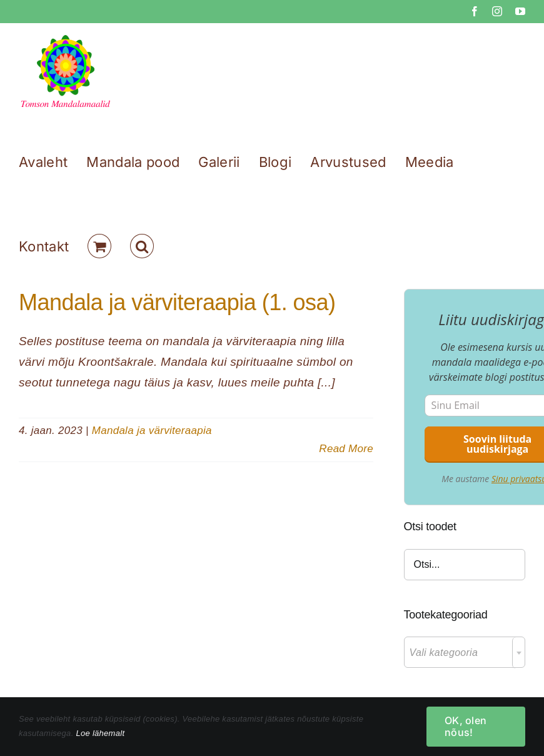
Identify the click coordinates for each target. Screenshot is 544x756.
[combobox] (465, 652)
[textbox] (465, 653)
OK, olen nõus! (466, 726)
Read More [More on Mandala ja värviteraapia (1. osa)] (346, 449)
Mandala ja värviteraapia (152, 431)
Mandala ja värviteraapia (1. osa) (177, 302)
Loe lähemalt (100, 733)
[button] (142, 246)
